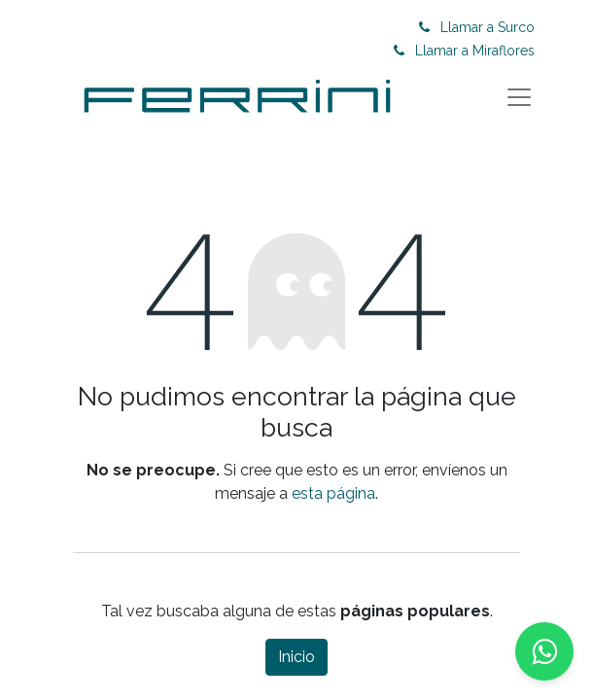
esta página (333, 493)
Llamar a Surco (488, 27)
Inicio (296, 657)
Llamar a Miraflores (475, 51)
